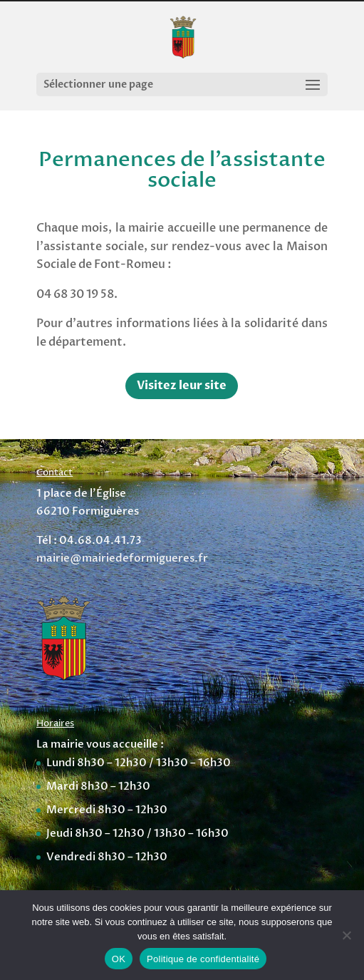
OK (119, 959)
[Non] (346, 935)
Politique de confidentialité (203, 959)
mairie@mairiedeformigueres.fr (122, 558)
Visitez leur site (182, 386)
